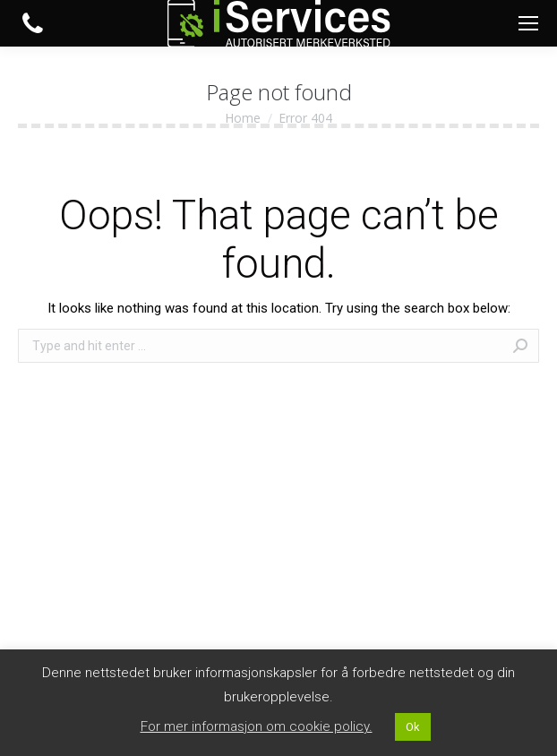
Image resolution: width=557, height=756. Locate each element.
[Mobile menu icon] (528, 23)
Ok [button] (413, 727)
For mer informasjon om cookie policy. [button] (257, 726)
